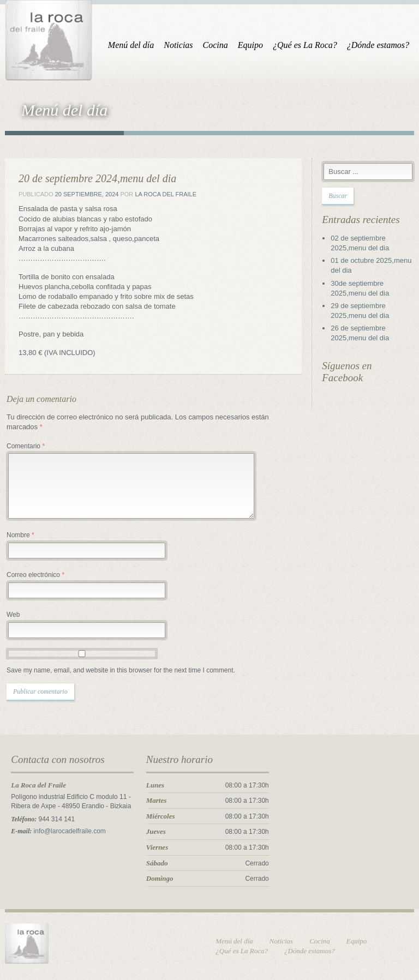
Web (13, 615)
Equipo (250, 45)
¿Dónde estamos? (378, 45)
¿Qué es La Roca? (305, 45)
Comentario (26, 446)
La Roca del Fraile (166, 194)
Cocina (216, 45)
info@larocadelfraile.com (70, 831)
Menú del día (131, 45)
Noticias (178, 45)
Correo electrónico (35, 575)
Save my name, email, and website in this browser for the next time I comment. (121, 670)
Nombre (20, 535)
